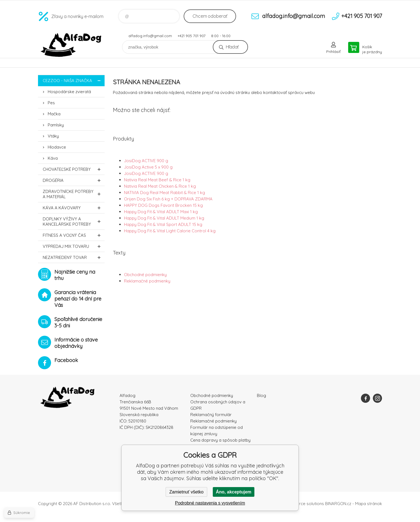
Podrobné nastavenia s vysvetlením (210, 503)
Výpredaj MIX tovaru (74, 246)
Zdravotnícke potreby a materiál (74, 194)
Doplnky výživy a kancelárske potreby (74, 221)
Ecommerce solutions (303, 504)
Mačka (54, 114)
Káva (53, 158)
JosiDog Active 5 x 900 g (148, 167)
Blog (261, 395)
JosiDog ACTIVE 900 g (146, 161)
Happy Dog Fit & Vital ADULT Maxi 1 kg (161, 212)
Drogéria (74, 180)
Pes (51, 103)
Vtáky (53, 136)
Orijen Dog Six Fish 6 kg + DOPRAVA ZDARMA (168, 199)
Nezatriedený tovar (74, 257)
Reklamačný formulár (211, 415)
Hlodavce (57, 147)
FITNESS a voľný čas (74, 235)
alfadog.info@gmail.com (150, 36)
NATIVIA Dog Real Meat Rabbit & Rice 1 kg (165, 193)
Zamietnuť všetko (186, 492)
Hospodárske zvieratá (69, 92)
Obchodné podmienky (145, 275)
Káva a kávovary (74, 208)
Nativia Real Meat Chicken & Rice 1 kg (160, 186)
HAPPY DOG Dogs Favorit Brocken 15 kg (163, 205)
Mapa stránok (369, 504)
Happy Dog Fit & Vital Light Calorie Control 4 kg (170, 231)
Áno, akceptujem (234, 492)
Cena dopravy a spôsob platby (220, 440)
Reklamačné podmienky (147, 281)
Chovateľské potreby (74, 169)
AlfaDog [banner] (71, 45)
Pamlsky (56, 125)
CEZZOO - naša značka (74, 81)
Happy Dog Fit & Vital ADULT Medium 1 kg (164, 218)
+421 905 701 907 (192, 36)
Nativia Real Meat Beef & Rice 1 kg (157, 180)
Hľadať (232, 47)
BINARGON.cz (338, 504)
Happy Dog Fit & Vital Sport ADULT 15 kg (163, 224)
